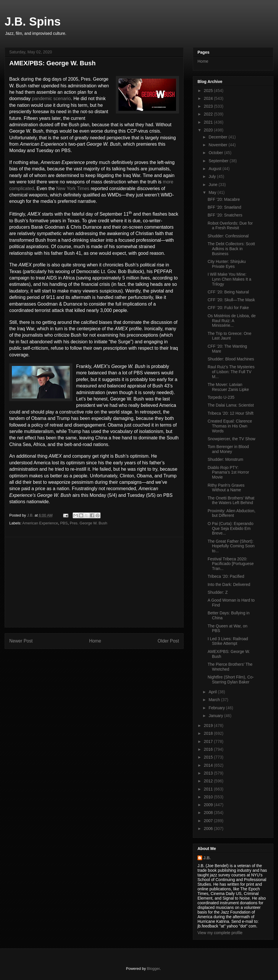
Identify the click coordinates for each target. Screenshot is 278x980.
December (218, 137)
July (213, 176)
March (215, 700)
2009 (209, 805)
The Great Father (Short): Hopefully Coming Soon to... (231, 546)
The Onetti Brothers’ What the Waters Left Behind (231, 500)
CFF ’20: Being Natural (228, 292)
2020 (209, 130)
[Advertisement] (94, 582)
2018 (209, 733)
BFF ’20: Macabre (224, 199)
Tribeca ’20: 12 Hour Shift (231, 413)
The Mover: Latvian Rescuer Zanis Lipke (228, 387)
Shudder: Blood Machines (231, 359)
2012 (209, 781)
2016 (209, 749)
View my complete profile (220, 933)
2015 (209, 757)
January (216, 716)
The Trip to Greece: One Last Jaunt (229, 336)
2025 (209, 91)
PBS (64, 523)
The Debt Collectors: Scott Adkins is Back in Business (231, 249)
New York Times (73, 188)
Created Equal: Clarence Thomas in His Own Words (230, 426)
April (213, 692)
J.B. (207, 858)
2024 (209, 98)
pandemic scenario (51, 99)
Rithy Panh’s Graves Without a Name (226, 488)
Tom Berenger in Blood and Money (228, 449)
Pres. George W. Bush (88, 523)
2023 (209, 106)
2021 (209, 122)
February (217, 708)
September (219, 161)
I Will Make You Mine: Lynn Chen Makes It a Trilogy (229, 279)
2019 (209, 725)
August (215, 169)
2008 (209, 813)
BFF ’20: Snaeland (224, 207)
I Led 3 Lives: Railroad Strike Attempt (228, 641)
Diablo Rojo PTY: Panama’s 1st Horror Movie (228, 472)
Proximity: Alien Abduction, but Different (232, 513)
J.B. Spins (33, 21)
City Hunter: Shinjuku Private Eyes (227, 264)
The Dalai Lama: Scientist (231, 405)
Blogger (153, 969)
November (218, 145)
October (216, 153)
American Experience (40, 523)
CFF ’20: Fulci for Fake (228, 308)
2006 (209, 829)
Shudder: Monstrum (225, 459)
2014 (209, 765)
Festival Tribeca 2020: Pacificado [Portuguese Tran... (231, 564)
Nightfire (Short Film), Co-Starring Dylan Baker (231, 679)
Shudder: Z (218, 592)
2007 (209, 821)
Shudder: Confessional (228, 236)
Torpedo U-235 (221, 397)
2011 (209, 789)
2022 (209, 114)
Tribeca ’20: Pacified (226, 576)
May (213, 192)
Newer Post (21, 641)
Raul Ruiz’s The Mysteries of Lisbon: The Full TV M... (231, 372)
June (213, 185)
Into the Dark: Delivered (229, 584)
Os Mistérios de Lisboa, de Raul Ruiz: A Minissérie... (232, 321)
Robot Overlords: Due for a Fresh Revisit (230, 226)
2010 (209, 797)
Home (95, 641)
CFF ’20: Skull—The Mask (231, 300)
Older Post (168, 641)
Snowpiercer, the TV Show (232, 439)
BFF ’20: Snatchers (225, 215)
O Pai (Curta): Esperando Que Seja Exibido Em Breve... (231, 528)
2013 (209, 773)
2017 (209, 741)
